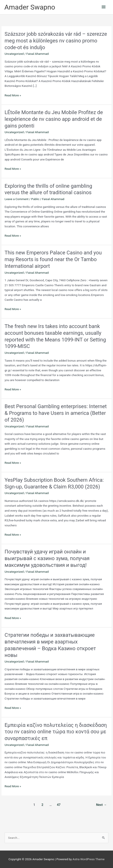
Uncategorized (14, 54)
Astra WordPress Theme (89, 859)
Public (35, 199)
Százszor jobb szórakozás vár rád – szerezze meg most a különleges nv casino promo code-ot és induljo (56, 41)
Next (101, 805)
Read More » (13, 95)
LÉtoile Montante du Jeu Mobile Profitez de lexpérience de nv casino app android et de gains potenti (54, 119)
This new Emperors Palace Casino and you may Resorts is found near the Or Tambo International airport (53, 259)
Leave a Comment (17, 199)
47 (59, 805)
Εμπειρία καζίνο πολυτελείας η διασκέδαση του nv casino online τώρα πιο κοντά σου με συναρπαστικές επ (56, 732)
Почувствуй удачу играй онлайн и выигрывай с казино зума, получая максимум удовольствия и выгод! (47, 558)
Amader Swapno (30, 7)
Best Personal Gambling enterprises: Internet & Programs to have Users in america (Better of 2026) (56, 413)
